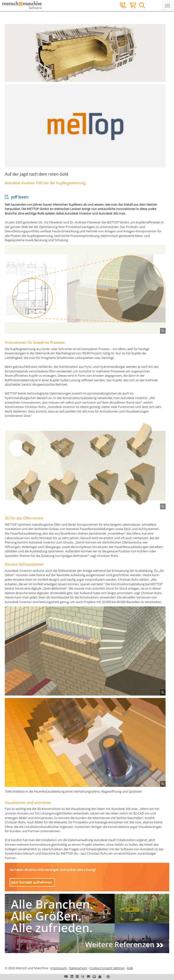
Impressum (58, 968)
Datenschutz (78, 968)
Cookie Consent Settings (107, 968)
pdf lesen (17, 197)
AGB (130, 968)
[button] (100, 976)
